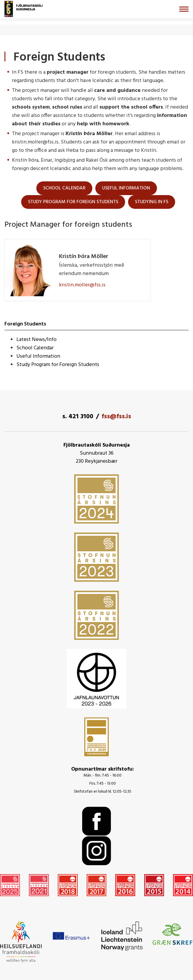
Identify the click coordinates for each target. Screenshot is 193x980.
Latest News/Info (36, 340)
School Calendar (64, 188)
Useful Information (38, 356)
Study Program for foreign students (73, 202)
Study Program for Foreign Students (58, 365)
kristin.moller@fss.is (82, 285)
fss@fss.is (116, 417)
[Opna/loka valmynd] (184, 9)
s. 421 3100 (78, 417)
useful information (126, 188)
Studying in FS (152, 202)
